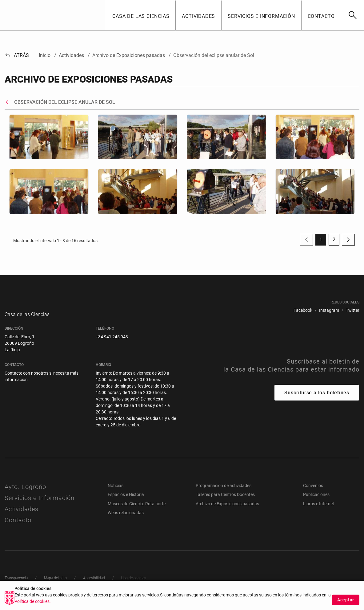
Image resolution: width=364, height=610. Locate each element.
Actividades (22, 515)
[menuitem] (303, 310)
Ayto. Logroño (25, 493)
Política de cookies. (33, 602)
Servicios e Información (40, 504)
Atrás (17, 55)
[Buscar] (352, 15)
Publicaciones (316, 501)
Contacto (18, 526)
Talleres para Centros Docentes (225, 501)
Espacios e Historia (126, 501)
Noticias (116, 492)
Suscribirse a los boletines (317, 399)
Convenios (313, 492)
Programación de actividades (224, 492)
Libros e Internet (319, 510)
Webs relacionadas (126, 519)
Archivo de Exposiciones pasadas (227, 510)
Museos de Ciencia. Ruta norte (137, 510)
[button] (141, 15)
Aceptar (346, 600)
